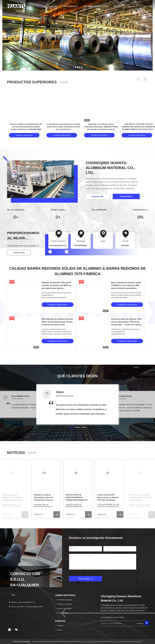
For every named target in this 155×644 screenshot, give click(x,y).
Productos (53, 6)
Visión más (63, 82)
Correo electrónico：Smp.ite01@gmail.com (26, 607)
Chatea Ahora (19, 253)
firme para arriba (140, 623)
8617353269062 (81, 245)
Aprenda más (97, 197)
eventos (118, 6)
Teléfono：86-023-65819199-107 (22, 602)
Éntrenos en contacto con (96, 6)
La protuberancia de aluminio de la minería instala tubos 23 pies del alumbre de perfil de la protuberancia (63, 127)
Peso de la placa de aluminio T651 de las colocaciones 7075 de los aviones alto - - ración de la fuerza (126, 322)
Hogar (39, 6)
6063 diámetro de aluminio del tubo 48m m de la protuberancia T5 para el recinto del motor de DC (57, 322)
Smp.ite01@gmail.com (58, 245)
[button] (138, 79)
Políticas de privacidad (21, 642)
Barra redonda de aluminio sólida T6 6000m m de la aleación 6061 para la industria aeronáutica (126, 285)
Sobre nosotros (70, 6)
